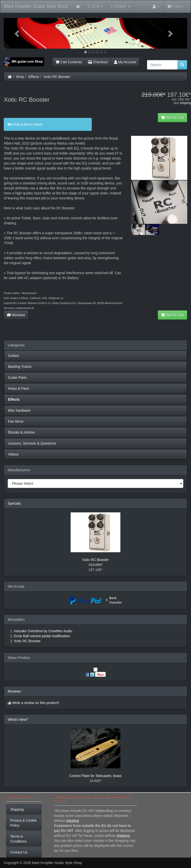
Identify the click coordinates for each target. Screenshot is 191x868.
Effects (34, 77)
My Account (125, 62)
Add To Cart (172, 118)
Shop (20, 77)
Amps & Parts (19, 389)
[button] (18, 33)
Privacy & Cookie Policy (24, 823)
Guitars (14, 356)
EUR (95, 7)
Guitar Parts (17, 378)
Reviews (16, 315)
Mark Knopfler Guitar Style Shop (36, 6)
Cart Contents (69, 62)
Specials (14, 503)
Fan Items (16, 421)
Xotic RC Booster (57, 77)
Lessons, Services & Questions (32, 443)
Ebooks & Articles (22, 432)
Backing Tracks (20, 367)
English (120, 7)
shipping (185, 103)
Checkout (98, 62)
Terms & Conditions (18, 839)
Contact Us (19, 852)
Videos (13, 454)
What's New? (18, 719)
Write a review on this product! (36, 703)
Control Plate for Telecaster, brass (95, 776)
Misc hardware (19, 410)
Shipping (17, 809)
